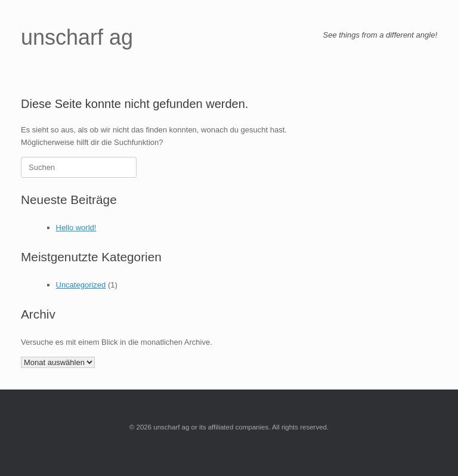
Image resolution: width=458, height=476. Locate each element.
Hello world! (76, 228)
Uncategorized (81, 285)
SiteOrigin (253, 453)
